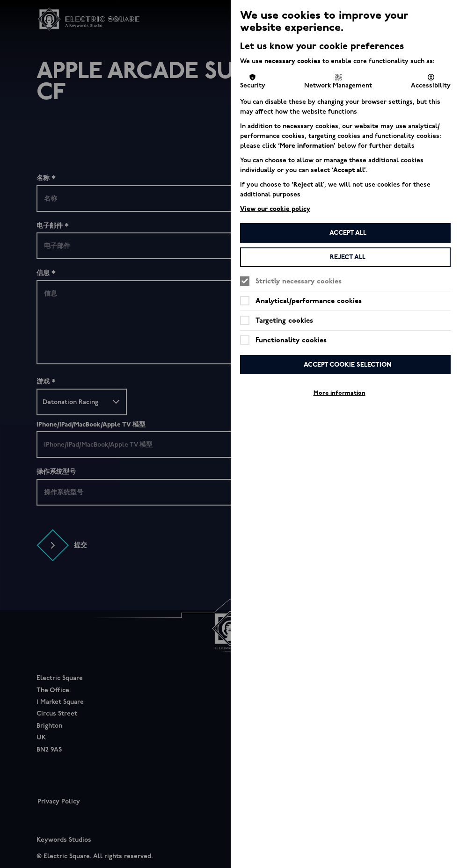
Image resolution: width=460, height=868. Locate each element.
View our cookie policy (275, 209)
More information (340, 393)
